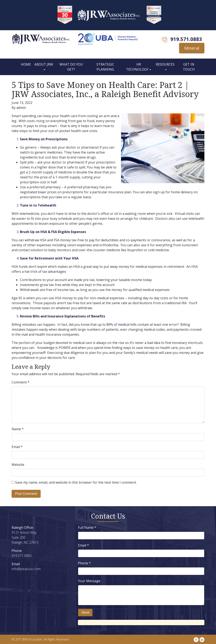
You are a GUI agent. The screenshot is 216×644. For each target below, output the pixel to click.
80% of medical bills (122, 324)
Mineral (192, 48)
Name (18, 429)
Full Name (87, 527)
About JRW (44, 64)
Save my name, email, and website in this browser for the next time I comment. (76, 482)
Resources (165, 64)
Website (18, 465)
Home (26, 64)
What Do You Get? (71, 67)
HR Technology (137, 67)
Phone (84, 563)
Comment (21, 382)
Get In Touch (189, 67)
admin (21, 108)
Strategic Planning (105, 67)
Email (17, 447)
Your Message (89, 581)
